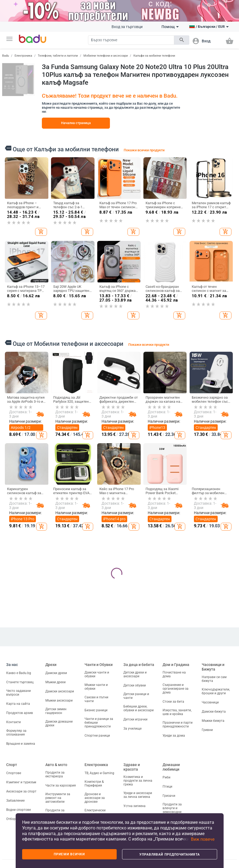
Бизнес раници (96, 710)
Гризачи (169, 796)
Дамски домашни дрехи (59, 723)
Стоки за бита (173, 702)
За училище (132, 729)
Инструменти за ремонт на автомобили (58, 798)
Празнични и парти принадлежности (178, 725)
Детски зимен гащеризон (56, 711)
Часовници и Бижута (213, 667)
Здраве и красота (132, 767)
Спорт (12, 765)
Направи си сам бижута (214, 679)
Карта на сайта (18, 704)
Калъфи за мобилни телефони (154, 56)
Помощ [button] (170, 27)
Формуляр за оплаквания (16, 733)
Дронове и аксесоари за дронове (95, 798)
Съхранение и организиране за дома (176, 689)
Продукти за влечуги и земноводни (172, 808)
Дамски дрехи (56, 673)
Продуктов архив (20, 713)
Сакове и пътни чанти (96, 699)
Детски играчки (135, 719)
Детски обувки (135, 685)
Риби (166, 777)
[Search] (131, 40)
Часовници (210, 702)
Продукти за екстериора (55, 774)
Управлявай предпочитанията (170, 855)
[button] (9, 39)
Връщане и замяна (21, 744)
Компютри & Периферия (94, 784)
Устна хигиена (134, 806)
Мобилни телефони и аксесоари (106, 56)
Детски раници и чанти (136, 696)
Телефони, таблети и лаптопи (58, 56)
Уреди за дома (174, 736)
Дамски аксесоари (60, 691)
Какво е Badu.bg (19, 673)
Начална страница (76, 123)
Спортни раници (97, 736)
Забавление (15, 801)
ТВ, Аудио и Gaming (99, 773)
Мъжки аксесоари (59, 700)
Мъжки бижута (213, 721)
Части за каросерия (61, 785)
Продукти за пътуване (55, 812)
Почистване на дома (174, 674)
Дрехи (51, 665)
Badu (6, 56)
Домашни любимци (171, 767)
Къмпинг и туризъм (21, 782)
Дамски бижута (214, 712)
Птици (167, 787)
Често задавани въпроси (18, 693)
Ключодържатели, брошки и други (216, 691)
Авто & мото (56, 765)
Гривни (207, 730)
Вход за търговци (127, 27)
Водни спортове (18, 810)
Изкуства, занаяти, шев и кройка (177, 712)
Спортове (14, 773)
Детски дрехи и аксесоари (135, 674)
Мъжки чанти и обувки (96, 687)
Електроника (23, 56)
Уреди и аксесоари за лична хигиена (138, 795)
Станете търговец (20, 682)
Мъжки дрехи (55, 682)
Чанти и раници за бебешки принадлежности (99, 723)
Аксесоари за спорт (21, 791)
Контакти (14, 722)
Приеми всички (69, 854)
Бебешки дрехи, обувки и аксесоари (139, 708)
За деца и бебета (139, 665)
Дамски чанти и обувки (97, 674)
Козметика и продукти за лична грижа (138, 781)
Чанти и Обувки (99, 665)
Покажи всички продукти (144, 150)
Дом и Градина (176, 665)
